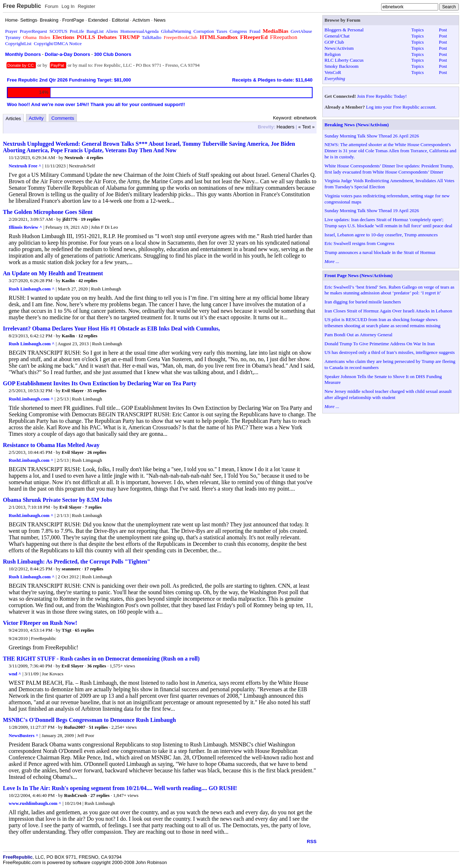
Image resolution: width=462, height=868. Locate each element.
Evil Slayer (73, 391)
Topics (418, 30)
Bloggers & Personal (344, 30)
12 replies (88, 336)
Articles (14, 119)
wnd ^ (15, 674)
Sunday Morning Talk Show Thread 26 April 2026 (372, 136)
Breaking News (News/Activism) (357, 125)
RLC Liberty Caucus (344, 60)
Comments (63, 118)
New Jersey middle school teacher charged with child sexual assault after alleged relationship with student (388, 394)
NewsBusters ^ (23, 735)
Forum (52, 6)
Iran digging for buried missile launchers (363, 302)
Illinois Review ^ (25, 227)
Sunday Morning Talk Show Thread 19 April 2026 (372, 211)
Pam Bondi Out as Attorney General (358, 335)
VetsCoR (333, 72)
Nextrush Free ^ (25, 166)
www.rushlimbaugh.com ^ (35, 803)
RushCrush (76, 795)
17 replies (94, 569)
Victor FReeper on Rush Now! (40, 623)
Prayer (11, 31)
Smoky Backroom (341, 66)
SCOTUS (58, 31)
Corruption (204, 31)
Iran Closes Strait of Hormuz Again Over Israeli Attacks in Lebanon (388, 311)
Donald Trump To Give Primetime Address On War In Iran (380, 344)
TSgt (67, 630)
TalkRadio (152, 37)
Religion (333, 54)
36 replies (97, 666)
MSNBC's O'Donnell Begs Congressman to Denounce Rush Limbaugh (89, 720)
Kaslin (68, 280)
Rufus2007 (75, 727)
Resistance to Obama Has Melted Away (51, 445)
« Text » (306, 127)
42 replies (88, 280)
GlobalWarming (176, 31)
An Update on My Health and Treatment (53, 273)
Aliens (112, 31)
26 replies (97, 452)
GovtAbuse (301, 31)
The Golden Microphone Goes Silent (48, 212)
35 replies (97, 391)
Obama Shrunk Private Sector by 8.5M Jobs (57, 500)
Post (443, 30)
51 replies (98, 727)
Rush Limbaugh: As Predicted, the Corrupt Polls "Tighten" (77, 562)
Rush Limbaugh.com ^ (32, 289)
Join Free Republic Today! (382, 96)
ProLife (77, 31)
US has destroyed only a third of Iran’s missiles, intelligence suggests (390, 352)
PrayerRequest (34, 31)
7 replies (93, 507)
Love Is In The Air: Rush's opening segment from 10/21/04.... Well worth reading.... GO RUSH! (120, 788)
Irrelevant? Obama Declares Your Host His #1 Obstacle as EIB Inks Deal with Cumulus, (111, 328)
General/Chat (337, 36)
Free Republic (22, 6)
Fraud (255, 31)
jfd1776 (70, 219)
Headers (285, 127)
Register (86, 6)
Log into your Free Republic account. (401, 107)
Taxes (222, 31)
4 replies (95, 157)
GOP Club (334, 42)
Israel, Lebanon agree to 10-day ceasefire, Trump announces (381, 235)
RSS (312, 841)
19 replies (90, 219)
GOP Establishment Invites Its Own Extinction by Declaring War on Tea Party (100, 383)
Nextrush (73, 157)
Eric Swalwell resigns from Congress (359, 243)
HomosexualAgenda (139, 31)
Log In (68, 6)
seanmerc (71, 569)
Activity (36, 118)
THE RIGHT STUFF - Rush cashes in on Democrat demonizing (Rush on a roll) (101, 659)
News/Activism (339, 48)
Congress (238, 31)
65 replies (84, 630)
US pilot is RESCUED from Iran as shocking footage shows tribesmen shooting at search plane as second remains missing (382, 323)
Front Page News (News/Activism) (359, 275)
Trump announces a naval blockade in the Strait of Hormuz (380, 252)
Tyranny (13, 37)
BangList (95, 31)
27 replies (100, 795)
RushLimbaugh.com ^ (31, 399)
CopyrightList (18, 43)
